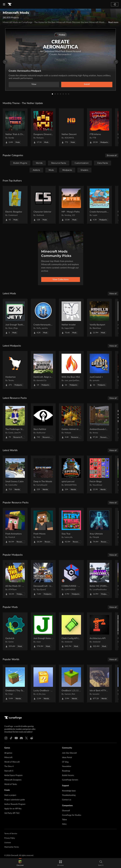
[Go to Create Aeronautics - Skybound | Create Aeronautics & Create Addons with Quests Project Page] (99, 205)
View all (113, 294)
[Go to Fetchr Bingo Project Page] (99, 474)
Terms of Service (11, 834)
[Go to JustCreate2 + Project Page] (99, 370)
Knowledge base (69, 791)
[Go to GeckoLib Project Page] (15, 631)
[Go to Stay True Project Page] (71, 527)
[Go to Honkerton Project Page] (15, 370)
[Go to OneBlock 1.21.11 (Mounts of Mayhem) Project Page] (71, 684)
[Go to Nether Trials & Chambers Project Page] (15, 127)
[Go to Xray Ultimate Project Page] (99, 527)
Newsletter (67, 766)
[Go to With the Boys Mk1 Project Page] (71, 370)
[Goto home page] (10, 4)
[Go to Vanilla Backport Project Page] (99, 318)
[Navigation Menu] (4, 4)
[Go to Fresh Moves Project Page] (43, 527)
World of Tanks (11, 784)
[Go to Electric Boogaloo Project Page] (15, 205)
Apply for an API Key (13, 809)
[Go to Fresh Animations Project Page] (15, 527)
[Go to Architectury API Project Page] (99, 631)
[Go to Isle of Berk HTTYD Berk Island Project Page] (99, 684)
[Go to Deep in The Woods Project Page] (43, 474)
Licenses (8, 843)
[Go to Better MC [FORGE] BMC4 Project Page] (99, 579)
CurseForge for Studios (72, 815)
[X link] (26, 738)
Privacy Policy (10, 838)
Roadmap (66, 771)
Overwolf (66, 811)
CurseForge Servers (70, 780)
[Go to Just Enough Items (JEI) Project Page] (43, 631)
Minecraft (8, 758)
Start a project (10, 795)
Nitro (64, 824)
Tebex (64, 820)
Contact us (67, 800)
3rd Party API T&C (12, 813)
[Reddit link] (32, 738)
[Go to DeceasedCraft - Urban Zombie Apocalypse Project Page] (43, 579)
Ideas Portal (67, 758)
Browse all (112, 155)
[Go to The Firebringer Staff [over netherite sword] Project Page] (15, 422)
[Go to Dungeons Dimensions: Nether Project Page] (43, 127)
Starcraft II (9, 771)
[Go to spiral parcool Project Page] (71, 474)
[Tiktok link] (11, 738)
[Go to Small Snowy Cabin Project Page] (15, 474)
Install (87, 84)
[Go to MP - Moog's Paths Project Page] (71, 205)
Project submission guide (15, 800)
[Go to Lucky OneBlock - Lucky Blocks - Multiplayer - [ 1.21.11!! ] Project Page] (43, 684)
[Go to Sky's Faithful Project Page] (43, 422)
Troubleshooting (69, 795)
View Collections (61, 279)
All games (8, 753)
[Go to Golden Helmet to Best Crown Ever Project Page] (71, 422)
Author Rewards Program (15, 804)
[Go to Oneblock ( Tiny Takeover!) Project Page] (15, 684)
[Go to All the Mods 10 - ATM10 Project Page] (15, 579)
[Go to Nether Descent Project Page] (71, 127)
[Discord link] (21, 738)
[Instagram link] (6, 738)
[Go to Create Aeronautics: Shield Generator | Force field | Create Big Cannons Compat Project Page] (43, 318)
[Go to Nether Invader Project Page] (71, 318)
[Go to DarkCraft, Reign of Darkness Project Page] (43, 370)
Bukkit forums (68, 775)
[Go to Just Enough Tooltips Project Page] (15, 318)
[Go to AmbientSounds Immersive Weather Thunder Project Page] (99, 422)
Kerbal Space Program (13, 775)
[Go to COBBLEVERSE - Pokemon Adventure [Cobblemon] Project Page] (71, 579)
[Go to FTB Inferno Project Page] (99, 127)
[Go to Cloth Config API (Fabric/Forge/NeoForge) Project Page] (71, 631)
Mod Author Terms (12, 847)
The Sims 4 (9, 766)
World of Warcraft (12, 762)
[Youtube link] (16, 738)
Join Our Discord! (69, 753)
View (34, 84)
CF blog (65, 762)
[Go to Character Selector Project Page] (43, 205)
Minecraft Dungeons (13, 780)
